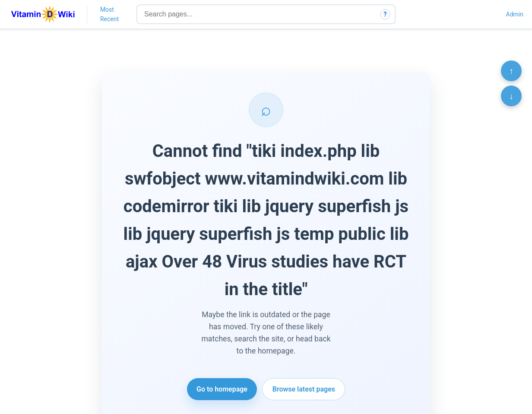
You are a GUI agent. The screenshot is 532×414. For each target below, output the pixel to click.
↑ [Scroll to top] (511, 71)
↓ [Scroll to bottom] (511, 96)
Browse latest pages (304, 389)
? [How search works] (385, 14)
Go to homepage (222, 389)
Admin (515, 14)
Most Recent (109, 14)
